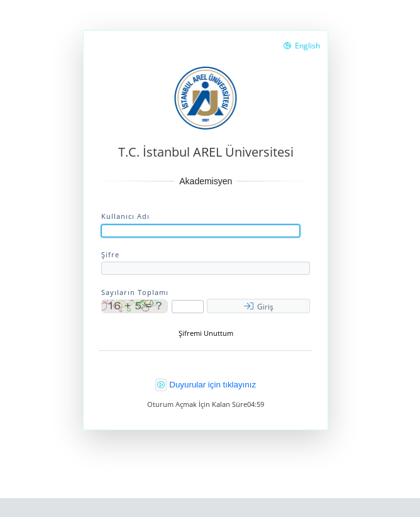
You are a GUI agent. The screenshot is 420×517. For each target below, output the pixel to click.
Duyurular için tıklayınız (213, 385)
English (302, 46)
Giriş (259, 307)
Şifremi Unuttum (206, 333)
